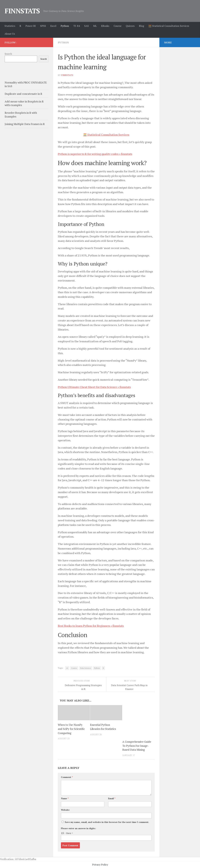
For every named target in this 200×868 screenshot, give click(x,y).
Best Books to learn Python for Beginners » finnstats (91, 625)
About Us (10, 34)
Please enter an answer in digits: (78, 828)
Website (65, 809)
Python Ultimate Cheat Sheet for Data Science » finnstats (94, 387)
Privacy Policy (100, 864)
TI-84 (77, 26)
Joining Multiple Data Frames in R (25, 124)
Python (65, 26)
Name (65, 798)
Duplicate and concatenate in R (23, 94)
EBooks (105, 26)
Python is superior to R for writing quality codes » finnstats (95, 154)
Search (8, 54)
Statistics (10, 26)
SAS (86, 26)
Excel (53, 26)
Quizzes (130, 26)
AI (67, 667)
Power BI (31, 26)
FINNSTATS (22, 11)
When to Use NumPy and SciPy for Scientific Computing (71, 728)
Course (117, 26)
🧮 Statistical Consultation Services (169, 26)
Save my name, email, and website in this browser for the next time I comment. (107, 822)
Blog (141, 26)
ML (95, 26)
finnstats (67, 75)
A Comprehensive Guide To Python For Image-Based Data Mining (137, 745)
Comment (67, 777)
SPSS (43, 26)
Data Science (86, 667)
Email (112, 798)
